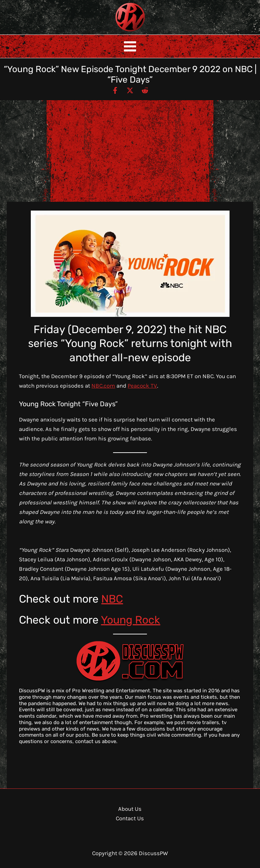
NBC (112, 599)
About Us (130, 809)
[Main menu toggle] (130, 46)
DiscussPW (117, 32)
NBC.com (103, 386)
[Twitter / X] (130, 90)
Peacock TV (142, 386)
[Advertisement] (130, 151)
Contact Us (130, 818)
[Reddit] (145, 90)
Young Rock (131, 620)
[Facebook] (115, 90)
